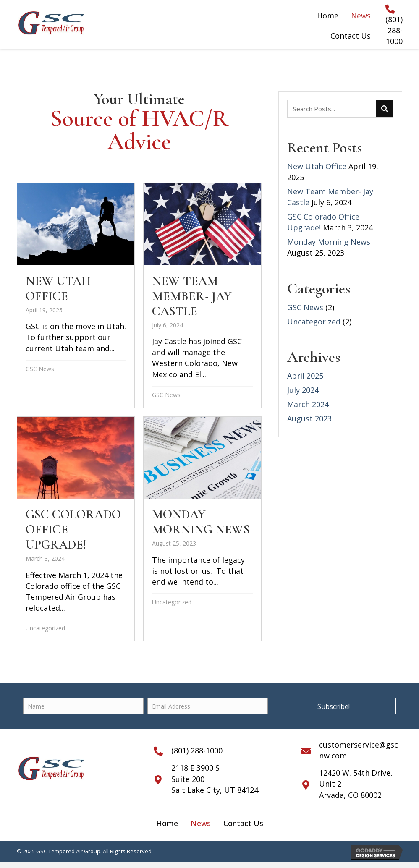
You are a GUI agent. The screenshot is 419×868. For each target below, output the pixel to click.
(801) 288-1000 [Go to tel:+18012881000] (394, 30)
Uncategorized (45, 628)
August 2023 (309, 418)
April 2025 (305, 376)
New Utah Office (317, 166)
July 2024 (303, 390)
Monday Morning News (329, 242)
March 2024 (308, 404)
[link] (167, 823)
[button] (334, 706)
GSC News (40, 369)
